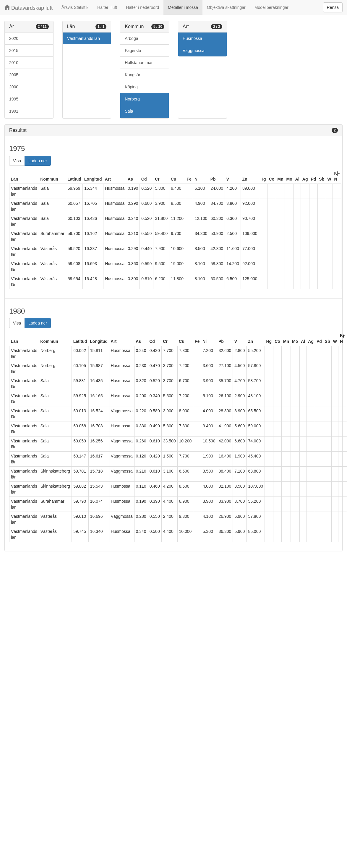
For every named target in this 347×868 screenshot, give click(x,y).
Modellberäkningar (271, 7)
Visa (17, 161)
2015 (14, 51)
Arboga (131, 38)
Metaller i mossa (183, 7)
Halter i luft (107, 7)
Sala (129, 111)
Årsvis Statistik (75, 7)
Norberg (132, 99)
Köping (131, 87)
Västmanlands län (83, 38)
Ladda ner (38, 161)
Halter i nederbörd (142, 7)
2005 (14, 75)
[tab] (173, 130)
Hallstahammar (139, 63)
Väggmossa (194, 51)
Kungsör (132, 75)
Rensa (333, 7)
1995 (14, 99)
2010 (14, 63)
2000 (14, 87)
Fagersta (133, 51)
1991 (14, 111)
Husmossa (192, 38)
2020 (14, 38)
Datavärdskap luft (29, 8)
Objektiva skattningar (226, 7)
